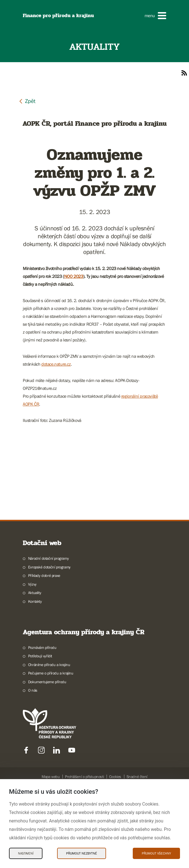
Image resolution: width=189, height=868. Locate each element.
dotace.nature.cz (56, 364)
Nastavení (26, 853)
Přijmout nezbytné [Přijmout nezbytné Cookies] (82, 853)
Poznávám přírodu (42, 719)
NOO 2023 (74, 276)
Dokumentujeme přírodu (47, 754)
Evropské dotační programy (49, 639)
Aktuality (35, 664)
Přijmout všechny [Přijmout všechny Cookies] (156, 853)
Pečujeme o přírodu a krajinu (51, 745)
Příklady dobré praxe (44, 647)
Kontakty (35, 673)
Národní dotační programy (48, 630)
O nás (33, 762)
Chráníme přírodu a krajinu (49, 736)
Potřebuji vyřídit (40, 728)
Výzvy (32, 656)
